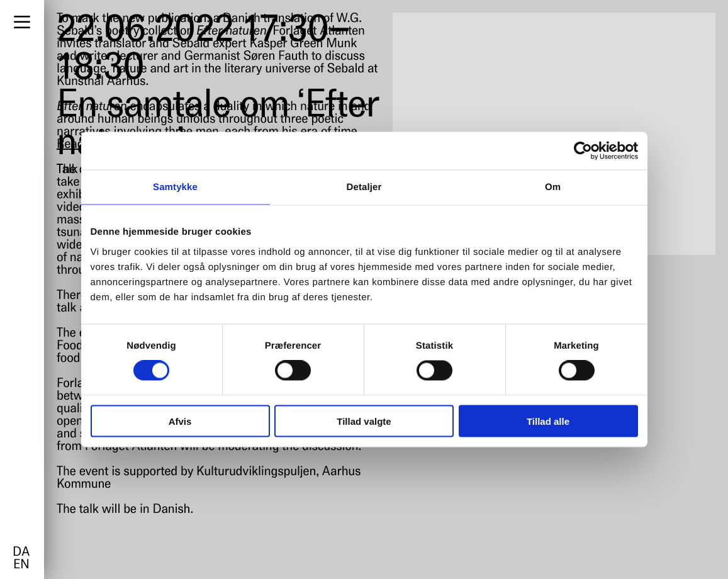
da (21, 553)
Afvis (180, 421)
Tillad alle (548, 421)
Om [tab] (553, 187)
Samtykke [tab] (175, 187)
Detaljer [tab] (364, 187)
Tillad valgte (364, 421)
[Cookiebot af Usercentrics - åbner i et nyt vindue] (583, 151)
